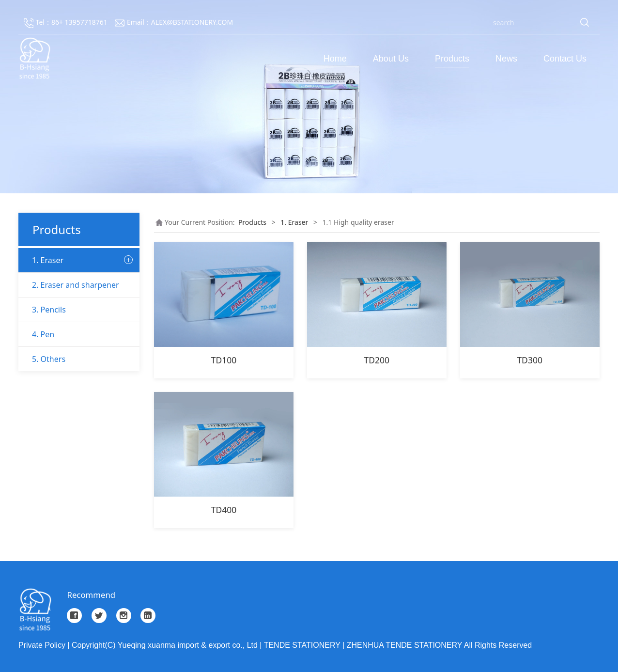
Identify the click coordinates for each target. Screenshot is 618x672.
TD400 (224, 510)
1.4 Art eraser (53, 361)
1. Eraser (48, 260)
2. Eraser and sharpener (76, 437)
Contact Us (565, 59)
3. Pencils (49, 461)
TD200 (377, 360)
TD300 (530, 360)
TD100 (224, 360)
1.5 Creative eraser (62, 386)
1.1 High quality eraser (68, 285)
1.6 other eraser (57, 412)
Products (452, 59)
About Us (391, 59)
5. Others (49, 511)
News (506, 59)
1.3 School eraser (59, 336)
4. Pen (43, 486)
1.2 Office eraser (58, 311)
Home (335, 59)
